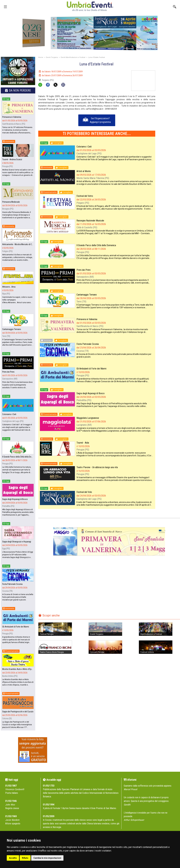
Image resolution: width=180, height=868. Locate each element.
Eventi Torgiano (52, 57)
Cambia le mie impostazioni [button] (47, 858)
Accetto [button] (13, 858)
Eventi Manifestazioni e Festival (73, 57)
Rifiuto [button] (25, 858)
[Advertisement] (169, 115)
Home (41, 57)
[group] (90, 33)
